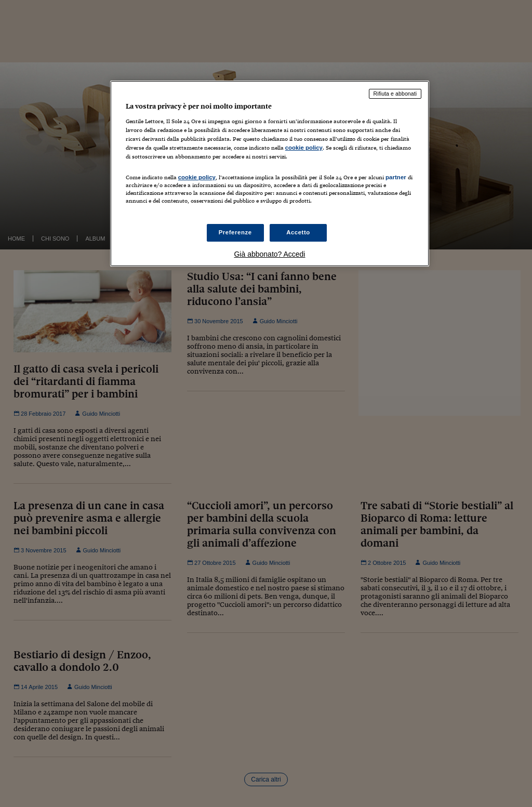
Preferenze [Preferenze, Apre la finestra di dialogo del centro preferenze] (235, 232)
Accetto (298, 232)
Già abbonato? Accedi (269, 254)
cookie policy (304, 148)
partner (396, 177)
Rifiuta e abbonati (395, 94)
